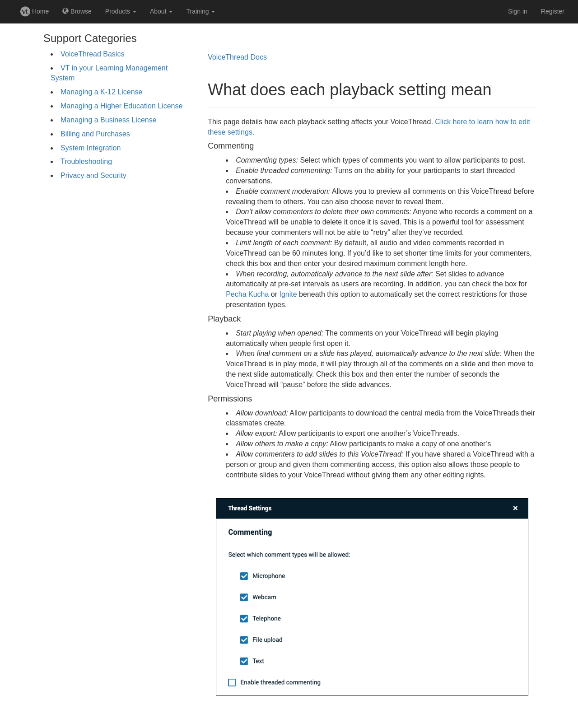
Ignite (288, 294)
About (161, 11)
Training (200, 11)
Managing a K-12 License (101, 92)
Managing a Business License (109, 120)
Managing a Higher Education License (121, 106)
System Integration (91, 148)
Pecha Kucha (247, 294)
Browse (77, 11)
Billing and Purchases (95, 134)
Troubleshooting (86, 161)
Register (553, 11)
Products (121, 11)
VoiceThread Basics (92, 54)
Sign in (518, 11)
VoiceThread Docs (237, 57)
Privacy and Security (93, 175)
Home (35, 11)
